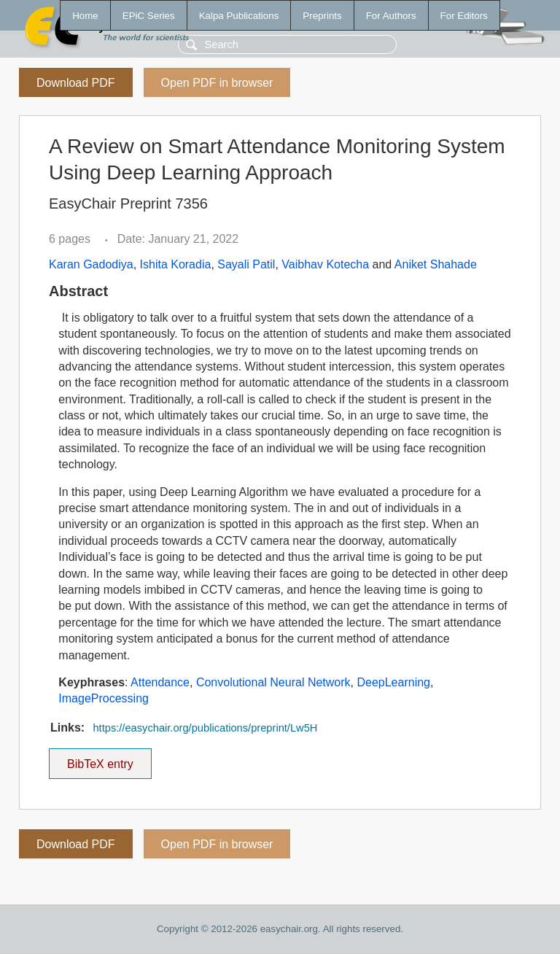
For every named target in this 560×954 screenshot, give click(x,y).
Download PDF (76, 83)
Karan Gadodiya (91, 264)
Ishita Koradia (176, 264)
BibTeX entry (100, 759)
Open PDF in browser (217, 83)
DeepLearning (393, 682)
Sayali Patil (246, 264)
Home (85, 16)
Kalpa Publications (239, 16)
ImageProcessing (104, 698)
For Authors (391, 16)
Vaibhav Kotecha (325, 264)
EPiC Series (149, 16)
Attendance (160, 682)
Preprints (322, 16)
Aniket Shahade (436, 264)
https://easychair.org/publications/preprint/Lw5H (205, 728)
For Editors (464, 16)
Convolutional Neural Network (273, 682)
